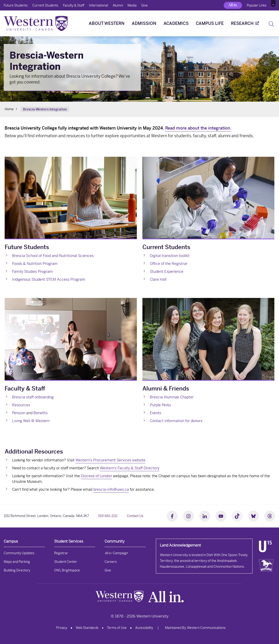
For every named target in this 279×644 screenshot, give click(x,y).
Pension (19, 413)
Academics (176, 23)
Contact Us (135, 516)
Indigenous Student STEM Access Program (49, 279)
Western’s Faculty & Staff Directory (130, 468)
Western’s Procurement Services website (110, 460)
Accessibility (144, 628)
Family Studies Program (32, 272)
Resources (21, 405)
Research (242, 23)
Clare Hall (158, 279)
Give (144, 5)
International (98, 5)
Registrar (61, 553)
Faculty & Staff (74, 5)
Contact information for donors (176, 421)
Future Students (16, 5)
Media (132, 5)
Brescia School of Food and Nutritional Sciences (53, 256)
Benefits (41, 413)
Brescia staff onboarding (33, 397)
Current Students (45, 5)
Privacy (62, 628)
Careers (111, 562)
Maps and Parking (17, 562)
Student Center (66, 562)
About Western (107, 23)
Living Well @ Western (31, 421)
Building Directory (17, 570)
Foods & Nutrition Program (35, 264)
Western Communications (206, 628)
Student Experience (167, 272)
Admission (144, 23)
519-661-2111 (108, 516)
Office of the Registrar (169, 264)
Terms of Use (117, 628)
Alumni (118, 5)
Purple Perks (160, 405)
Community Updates (19, 553)
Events (156, 413)
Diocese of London (96, 476)
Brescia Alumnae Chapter (172, 397)
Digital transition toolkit (170, 256)
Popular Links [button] (257, 5)
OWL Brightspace (67, 570)
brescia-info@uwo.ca (111, 489)
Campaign (116, 553)
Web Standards (87, 628)
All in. (233, 5)
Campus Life (210, 23)
